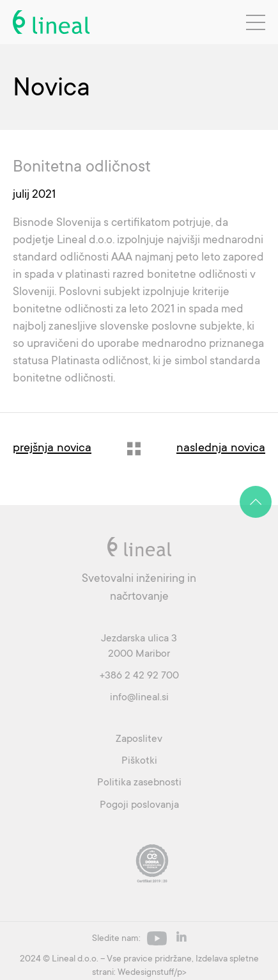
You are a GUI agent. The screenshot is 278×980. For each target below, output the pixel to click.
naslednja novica (221, 447)
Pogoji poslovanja (139, 805)
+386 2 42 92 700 (139, 675)
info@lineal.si (139, 697)
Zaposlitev (139, 739)
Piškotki (139, 760)
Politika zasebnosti (139, 782)
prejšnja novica (52, 447)
